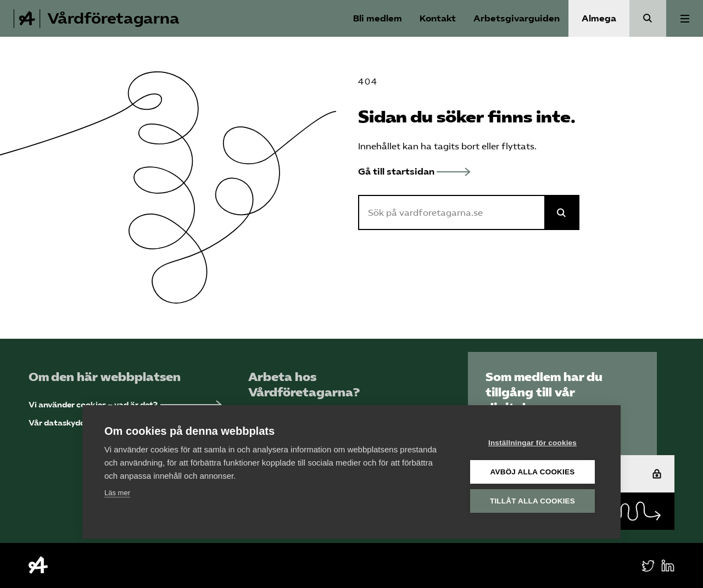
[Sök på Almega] (562, 212)
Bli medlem (378, 18)
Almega (599, 18)
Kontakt (438, 18)
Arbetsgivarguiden (517, 18)
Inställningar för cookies (532, 443)
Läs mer (117, 493)
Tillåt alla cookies (532, 501)
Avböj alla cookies (533, 472)
